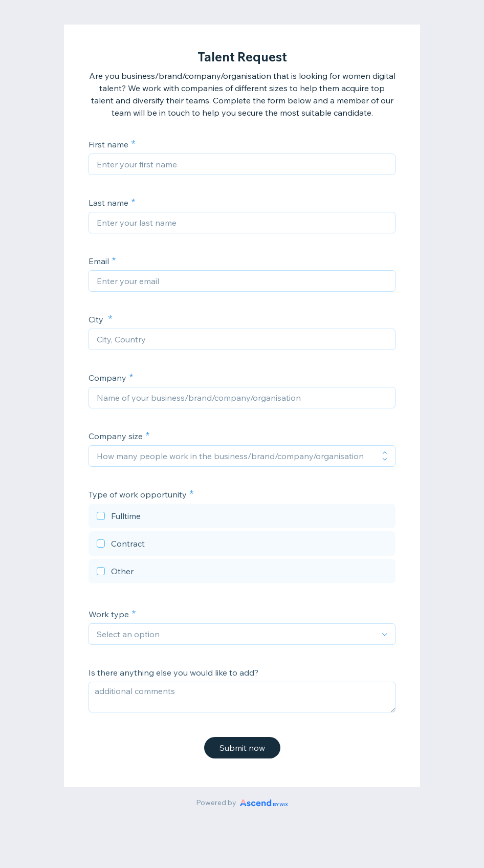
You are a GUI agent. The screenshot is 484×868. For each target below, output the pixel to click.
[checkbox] (242, 517)
